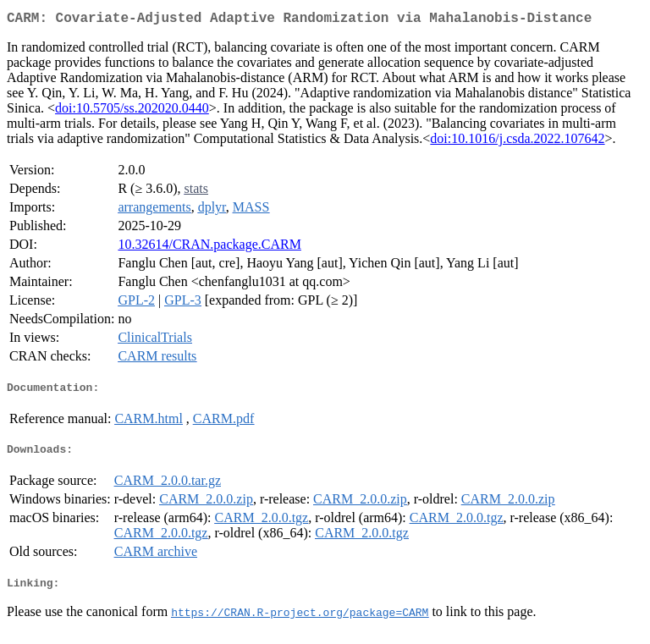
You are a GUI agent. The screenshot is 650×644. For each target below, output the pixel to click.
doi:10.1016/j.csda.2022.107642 (517, 142)
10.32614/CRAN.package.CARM (209, 248)
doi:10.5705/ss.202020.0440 (132, 111)
